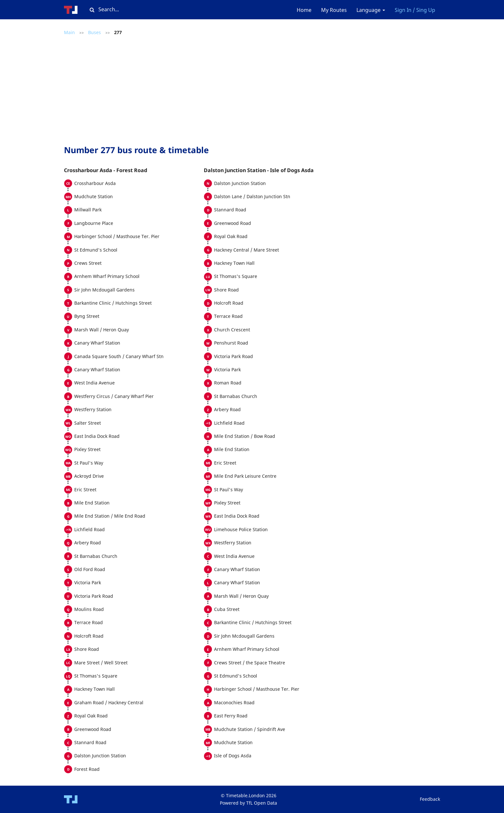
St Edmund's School (96, 250)
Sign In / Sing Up (415, 10)
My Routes (334, 10)
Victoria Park (88, 582)
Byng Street (87, 316)
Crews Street (88, 263)
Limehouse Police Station (241, 529)
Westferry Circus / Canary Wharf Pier (114, 396)
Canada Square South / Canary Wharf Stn (119, 356)
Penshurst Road (231, 343)
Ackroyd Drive (89, 476)
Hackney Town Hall (94, 689)
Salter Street (88, 423)
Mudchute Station (94, 196)
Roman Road (228, 383)
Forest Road (87, 769)
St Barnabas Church (96, 556)
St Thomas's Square (96, 676)
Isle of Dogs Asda (233, 756)
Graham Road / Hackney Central (109, 702)
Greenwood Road (93, 729)
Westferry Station (93, 409)
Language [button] (371, 10)
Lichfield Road (90, 529)
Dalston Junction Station (100, 756)
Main (69, 32)
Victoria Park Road (94, 596)
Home (304, 10)
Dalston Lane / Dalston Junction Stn (252, 196)
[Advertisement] (204, 91)
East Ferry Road (231, 716)
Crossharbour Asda (95, 183)
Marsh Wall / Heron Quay (102, 330)
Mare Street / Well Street (101, 663)
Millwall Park (88, 210)
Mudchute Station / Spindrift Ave (250, 729)
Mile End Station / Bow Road (245, 436)
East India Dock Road (97, 436)
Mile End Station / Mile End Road (110, 516)
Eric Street (85, 490)
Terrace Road (89, 622)
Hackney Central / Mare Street (247, 250)
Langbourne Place (94, 223)
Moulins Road (89, 609)
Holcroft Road (89, 636)
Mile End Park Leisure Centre (245, 476)
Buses (94, 32)
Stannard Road (90, 742)
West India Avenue (94, 383)
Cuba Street (227, 609)
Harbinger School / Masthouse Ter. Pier (117, 236)
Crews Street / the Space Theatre (250, 663)
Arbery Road (88, 543)
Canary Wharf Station (97, 343)
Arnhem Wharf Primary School (107, 276)
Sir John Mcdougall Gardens (104, 290)
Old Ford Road (90, 569)
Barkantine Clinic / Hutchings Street (113, 303)
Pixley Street (87, 449)
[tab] (134, 171)
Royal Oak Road (91, 716)
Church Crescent (232, 330)
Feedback (430, 799)
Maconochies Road (234, 702)
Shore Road (87, 649)
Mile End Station (92, 503)
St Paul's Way (89, 463)
